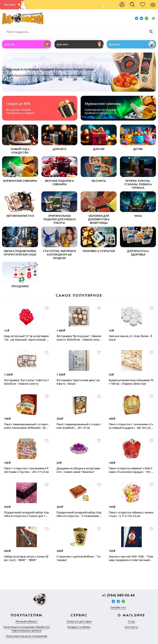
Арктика (114, 44)
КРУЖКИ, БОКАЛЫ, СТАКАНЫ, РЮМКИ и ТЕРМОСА (138, 173)
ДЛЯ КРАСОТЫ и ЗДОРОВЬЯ (138, 241)
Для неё (9, 44)
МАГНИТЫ (99, 169)
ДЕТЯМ (138, 138)
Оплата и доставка (79, 621)
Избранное (145, 6)
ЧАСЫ (138, 204)
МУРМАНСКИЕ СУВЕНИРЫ (20, 169)
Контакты (131, 627)
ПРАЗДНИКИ (20, 275)
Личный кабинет (27, 621)
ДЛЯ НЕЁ (99, 138)
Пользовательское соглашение (27, 636)
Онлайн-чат (118, 607)
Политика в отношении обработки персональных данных (27, 629)
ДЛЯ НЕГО (59, 138)
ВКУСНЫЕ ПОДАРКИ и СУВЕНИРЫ (59, 171)
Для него (62, 44)
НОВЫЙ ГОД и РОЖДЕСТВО (20, 139)
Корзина (155, 6)
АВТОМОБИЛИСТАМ (20, 204)
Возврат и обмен (79, 627)
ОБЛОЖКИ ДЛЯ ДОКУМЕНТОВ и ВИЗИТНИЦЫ (99, 208)
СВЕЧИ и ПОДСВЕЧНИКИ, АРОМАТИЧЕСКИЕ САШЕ (20, 241)
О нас (131, 621)
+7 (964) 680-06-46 (118, 595)
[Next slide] (149, 73)
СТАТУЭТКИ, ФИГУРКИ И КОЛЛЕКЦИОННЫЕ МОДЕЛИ (59, 243)
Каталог (10, 5)
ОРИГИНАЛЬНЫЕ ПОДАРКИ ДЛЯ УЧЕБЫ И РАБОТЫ (59, 208)
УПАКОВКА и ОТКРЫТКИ (99, 240)
